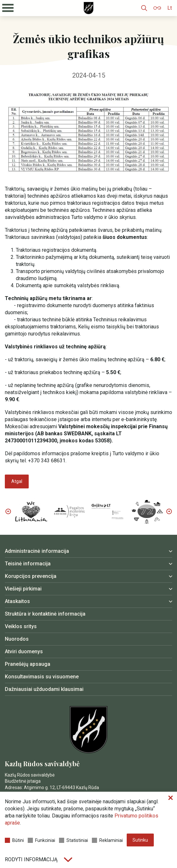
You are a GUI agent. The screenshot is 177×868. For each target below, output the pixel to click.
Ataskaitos (17, 601)
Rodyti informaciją (39, 859)
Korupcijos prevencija (31, 576)
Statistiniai (74, 840)
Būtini (14, 840)
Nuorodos (17, 639)
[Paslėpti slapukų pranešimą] (171, 798)
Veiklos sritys (21, 626)
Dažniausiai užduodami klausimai (44, 689)
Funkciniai (41, 840)
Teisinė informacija (28, 564)
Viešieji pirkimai (23, 589)
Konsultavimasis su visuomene (42, 677)
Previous (8, 511)
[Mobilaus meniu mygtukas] (8, 8)
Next (169, 511)
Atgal (17, 481)
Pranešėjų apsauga (28, 664)
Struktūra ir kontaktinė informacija (45, 614)
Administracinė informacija (37, 551)
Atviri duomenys (24, 651)
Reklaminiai (107, 840)
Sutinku (140, 840)
